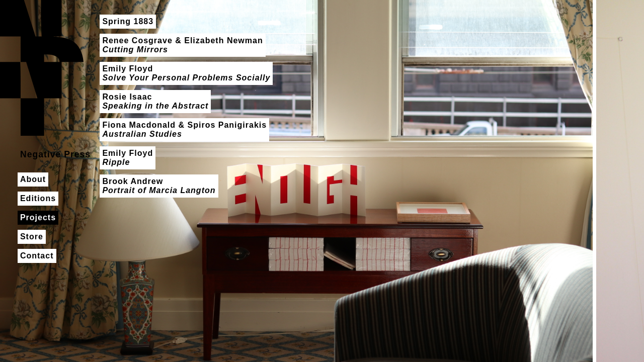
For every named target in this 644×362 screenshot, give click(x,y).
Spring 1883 (128, 21)
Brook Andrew (159, 186)
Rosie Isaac (155, 101)
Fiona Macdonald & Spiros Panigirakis (184, 129)
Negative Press (42, 68)
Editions (38, 198)
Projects (38, 217)
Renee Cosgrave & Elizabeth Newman (182, 45)
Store (32, 237)
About (33, 179)
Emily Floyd (186, 73)
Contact (37, 256)
